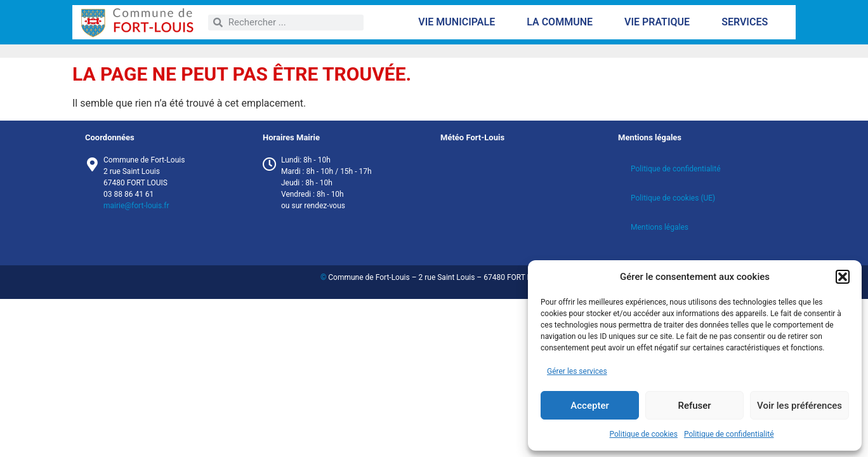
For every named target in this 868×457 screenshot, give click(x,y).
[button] (843, 277)
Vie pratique (660, 22)
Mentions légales (660, 227)
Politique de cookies (644, 434)
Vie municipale (460, 22)
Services (748, 22)
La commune (563, 22)
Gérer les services (577, 371)
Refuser (694, 406)
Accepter (589, 406)
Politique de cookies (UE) (673, 198)
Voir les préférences (799, 406)
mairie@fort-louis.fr (136, 206)
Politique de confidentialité (729, 434)
